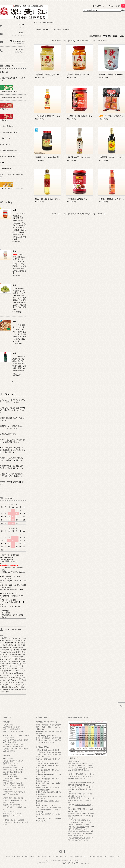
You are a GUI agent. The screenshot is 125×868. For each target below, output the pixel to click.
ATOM (117, 856)
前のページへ (57, 41)
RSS (111, 856)
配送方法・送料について (79, 856)
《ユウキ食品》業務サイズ (61, 30)
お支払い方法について (61, 856)
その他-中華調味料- (47, 23)
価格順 (115, 36)
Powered (73, 863)
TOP (36, 23)
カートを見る (118, 6)
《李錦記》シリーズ (42, 30)
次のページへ (102, 41)
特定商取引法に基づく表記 (99, 856)
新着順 (122, 36)
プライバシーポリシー (44, 856)
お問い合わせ (29, 856)
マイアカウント (101, 6)
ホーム (8, 856)
